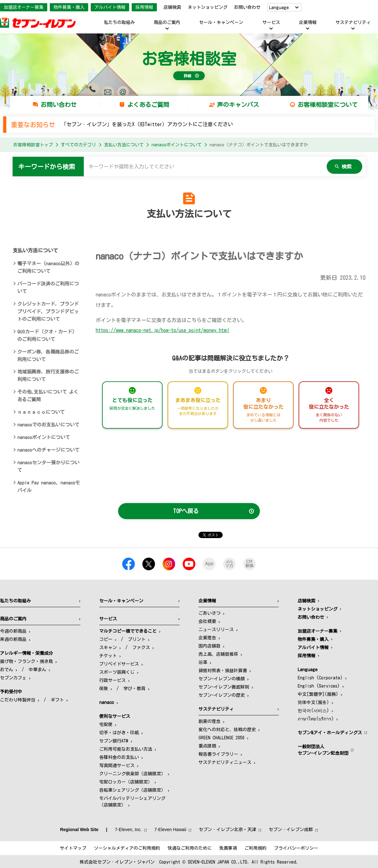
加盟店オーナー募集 (24, 7)
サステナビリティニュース (225, 762)
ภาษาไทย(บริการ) (316, 719)
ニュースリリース (216, 630)
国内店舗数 (209, 646)
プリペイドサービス (119, 664)
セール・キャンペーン (221, 22)
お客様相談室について (328, 105)
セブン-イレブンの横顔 (222, 679)
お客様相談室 (189, 59)
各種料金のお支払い (119, 757)
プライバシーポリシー (296, 848)
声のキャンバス (238, 105)
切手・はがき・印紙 (119, 733)
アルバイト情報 (110, 7)
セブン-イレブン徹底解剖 (224, 687)
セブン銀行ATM (114, 741)
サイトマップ (73, 848)
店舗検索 (172, 7)
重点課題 (207, 746)
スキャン (108, 648)
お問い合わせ (247, 7)
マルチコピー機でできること (128, 631)
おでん (7, 670)
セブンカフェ (13, 678)
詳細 (187, 76)
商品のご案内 (167, 22)
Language (279, 8)
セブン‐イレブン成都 (291, 830)
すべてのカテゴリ (78, 145)
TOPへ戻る (186, 511)
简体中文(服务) (313, 702)
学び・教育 (135, 689)
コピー (106, 639)
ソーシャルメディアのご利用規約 (127, 848)
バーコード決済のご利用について (48, 287)
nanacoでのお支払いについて (48, 425)
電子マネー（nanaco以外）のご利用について (48, 267)
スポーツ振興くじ (117, 672)
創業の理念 (209, 721)
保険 (104, 689)
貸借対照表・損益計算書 (223, 671)
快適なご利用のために (190, 848)
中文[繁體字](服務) (318, 694)
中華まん (37, 670)
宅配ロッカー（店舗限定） (126, 782)
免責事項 (228, 848)
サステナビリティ (353, 22)
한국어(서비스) (313, 711)
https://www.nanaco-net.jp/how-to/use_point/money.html (163, 330)
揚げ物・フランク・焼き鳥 (26, 661)
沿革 (203, 662)
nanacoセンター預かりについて (48, 466)
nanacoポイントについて (177, 145)
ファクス (141, 648)
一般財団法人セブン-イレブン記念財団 (323, 750)
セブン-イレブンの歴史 (222, 695)
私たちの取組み (119, 22)
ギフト (57, 700)
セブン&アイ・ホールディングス (330, 733)
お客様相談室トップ (33, 145)
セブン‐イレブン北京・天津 (227, 830)
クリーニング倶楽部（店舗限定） (132, 774)
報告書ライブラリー (218, 754)
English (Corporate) (320, 678)
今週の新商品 (13, 631)
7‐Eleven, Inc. (129, 830)
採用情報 (144, 7)
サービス (271, 22)
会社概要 (207, 621)
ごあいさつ (209, 613)
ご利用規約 (255, 848)
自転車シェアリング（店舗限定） (132, 790)
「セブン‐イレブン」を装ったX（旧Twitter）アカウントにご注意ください (147, 124)
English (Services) (319, 686)
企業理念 (207, 638)
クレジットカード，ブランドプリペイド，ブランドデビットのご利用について (48, 311)
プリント (137, 639)
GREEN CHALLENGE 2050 (221, 738)
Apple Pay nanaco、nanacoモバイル (49, 487)
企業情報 (308, 22)
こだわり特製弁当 (18, 700)
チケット (108, 656)
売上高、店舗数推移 (218, 654)
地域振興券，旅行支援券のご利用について (48, 375)
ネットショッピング (208, 7)
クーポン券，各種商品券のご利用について (48, 356)
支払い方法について (124, 145)
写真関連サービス (117, 765)
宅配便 (106, 724)
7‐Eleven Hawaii (170, 830)
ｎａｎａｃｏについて (41, 412)
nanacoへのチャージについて (48, 450)
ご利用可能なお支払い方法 (126, 749)
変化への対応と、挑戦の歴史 (227, 730)
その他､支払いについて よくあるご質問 (48, 396)
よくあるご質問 (148, 105)
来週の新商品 (13, 639)
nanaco (107, 702)
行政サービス (112, 680)
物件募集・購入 (69, 7)
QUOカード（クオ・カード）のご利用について (47, 335)
